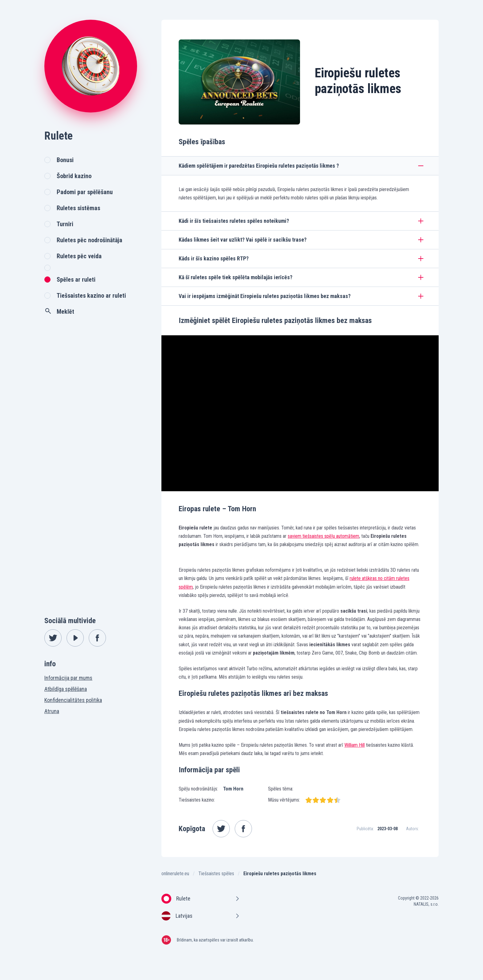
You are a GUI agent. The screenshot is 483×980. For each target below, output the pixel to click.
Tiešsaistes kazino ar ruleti (91, 296)
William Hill (355, 745)
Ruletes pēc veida (79, 256)
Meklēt (59, 311)
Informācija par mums (68, 678)
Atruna (52, 711)
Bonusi (65, 160)
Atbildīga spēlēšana (66, 689)
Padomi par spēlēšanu (85, 192)
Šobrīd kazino (74, 176)
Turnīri (65, 224)
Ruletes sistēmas (78, 208)
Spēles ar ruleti (76, 280)
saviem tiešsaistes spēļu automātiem (323, 536)
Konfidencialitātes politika (73, 700)
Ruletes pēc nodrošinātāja (89, 240)
